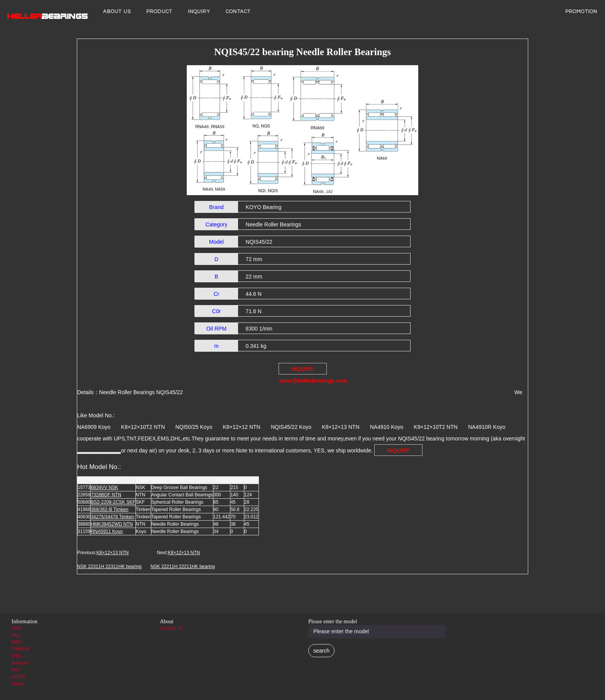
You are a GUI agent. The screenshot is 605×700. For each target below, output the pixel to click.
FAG (16, 628)
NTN (16, 656)
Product (159, 12)
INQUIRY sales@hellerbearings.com (303, 370)
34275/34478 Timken (112, 517)
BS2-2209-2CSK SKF (113, 502)
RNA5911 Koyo (107, 531)
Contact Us (172, 628)
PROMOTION (581, 12)
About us (117, 12)
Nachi (18, 684)
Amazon (20, 663)
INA (15, 635)
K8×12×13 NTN (112, 553)
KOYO (18, 677)
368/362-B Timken (109, 509)
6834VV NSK (104, 487)
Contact (238, 12)
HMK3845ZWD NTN (112, 524)
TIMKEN (20, 649)
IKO (16, 670)
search (321, 651)
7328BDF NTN (106, 495)
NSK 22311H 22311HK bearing (109, 567)
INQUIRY (199, 12)
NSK (16, 642)
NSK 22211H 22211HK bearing (183, 567)
